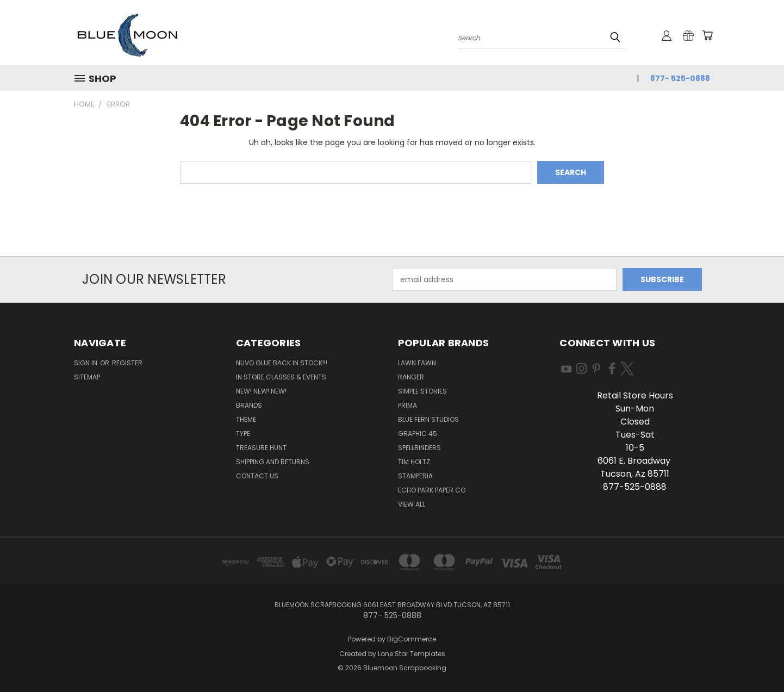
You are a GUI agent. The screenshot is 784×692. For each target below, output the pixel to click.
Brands (249, 405)
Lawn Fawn (417, 363)
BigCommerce (412, 639)
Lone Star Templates (412, 654)
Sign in (86, 363)
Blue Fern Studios (428, 419)
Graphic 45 (418, 434)
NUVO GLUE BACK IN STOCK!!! (282, 363)
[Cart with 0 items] (707, 35)
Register (127, 363)
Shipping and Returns (273, 462)
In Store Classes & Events (281, 377)
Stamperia (415, 476)
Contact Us (257, 476)
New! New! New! (261, 391)
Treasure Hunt (261, 448)
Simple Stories (422, 391)
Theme (246, 419)
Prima (407, 405)
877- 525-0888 (680, 78)
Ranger (411, 377)
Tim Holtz (414, 462)
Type (243, 434)
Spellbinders (419, 448)
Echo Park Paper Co (432, 490)
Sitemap (87, 377)
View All (412, 504)
